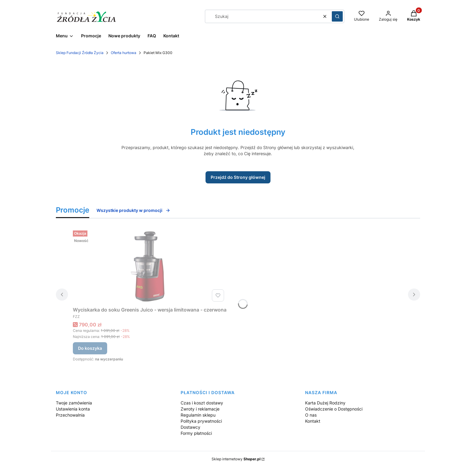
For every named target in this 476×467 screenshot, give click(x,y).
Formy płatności (196, 433)
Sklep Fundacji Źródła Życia (80, 53)
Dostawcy (190, 427)
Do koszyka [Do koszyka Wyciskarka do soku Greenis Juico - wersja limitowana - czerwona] (90, 348)
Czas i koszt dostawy (202, 403)
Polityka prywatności (201, 421)
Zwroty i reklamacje (200, 409)
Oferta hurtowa (124, 53)
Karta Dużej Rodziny (325, 403)
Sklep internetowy (236, 459)
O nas (311, 415)
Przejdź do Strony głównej (238, 177)
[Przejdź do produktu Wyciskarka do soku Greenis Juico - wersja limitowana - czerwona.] (150, 266)
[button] (337, 16)
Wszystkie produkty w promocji (133, 210)
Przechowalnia (70, 415)
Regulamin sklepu (198, 415)
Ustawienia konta (73, 409)
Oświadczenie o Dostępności (334, 409)
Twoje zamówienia (74, 403)
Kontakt (313, 421)
